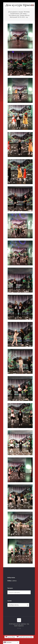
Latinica (14, 581)
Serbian (8, 642)
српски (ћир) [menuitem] (11, 637)
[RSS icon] (20, 628)
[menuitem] (10, 637)
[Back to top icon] (19, 620)
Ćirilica (9, 581)
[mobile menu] (32, 5)
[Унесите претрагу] (19, 592)
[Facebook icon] (18, 628)
